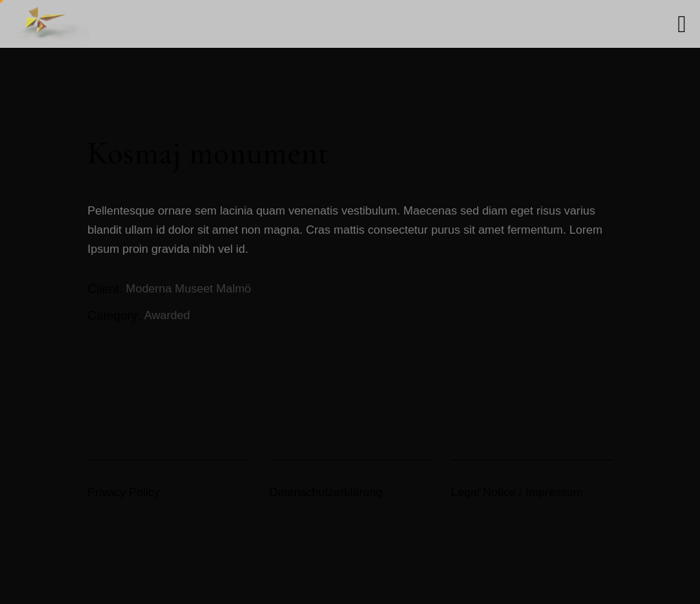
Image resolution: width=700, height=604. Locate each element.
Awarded (167, 315)
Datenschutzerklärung (326, 492)
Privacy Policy (124, 492)
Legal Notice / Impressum (517, 492)
